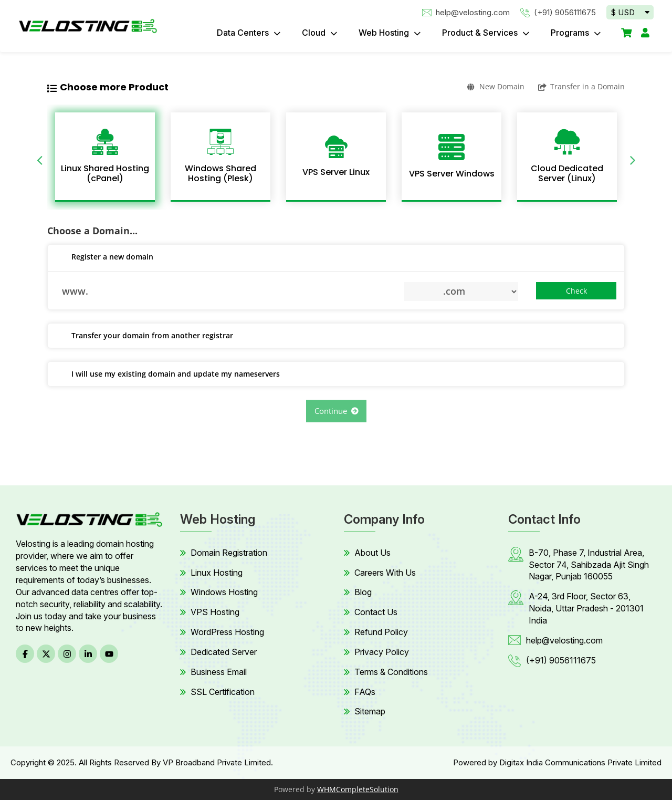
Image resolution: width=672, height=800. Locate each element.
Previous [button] (39, 157)
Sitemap (370, 711)
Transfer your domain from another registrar (144, 336)
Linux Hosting (217, 573)
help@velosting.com (466, 12)
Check (576, 291)
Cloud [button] (315, 33)
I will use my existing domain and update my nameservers (168, 375)
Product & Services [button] (481, 33)
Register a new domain (104, 257)
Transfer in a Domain (581, 86)
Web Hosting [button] (385, 33)
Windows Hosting (224, 592)
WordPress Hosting (227, 632)
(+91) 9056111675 (558, 12)
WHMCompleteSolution (358, 789)
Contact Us (376, 612)
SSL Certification (223, 692)
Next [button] (633, 157)
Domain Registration (229, 553)
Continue (336, 411)
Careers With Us (385, 573)
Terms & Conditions (391, 672)
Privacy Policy (382, 652)
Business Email (219, 672)
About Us (372, 553)
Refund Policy (381, 632)
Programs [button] (571, 33)
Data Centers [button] (244, 33)
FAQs (365, 692)
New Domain (496, 86)
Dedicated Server (224, 652)
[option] (105, 157)
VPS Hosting (215, 612)
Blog (363, 592)
